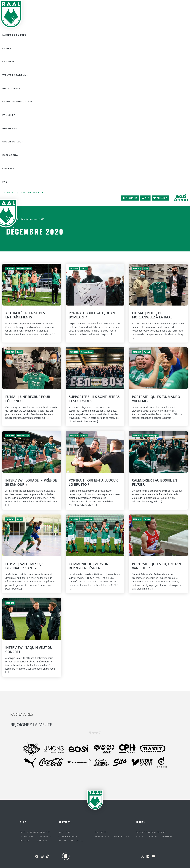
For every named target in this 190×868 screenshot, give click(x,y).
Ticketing (132, 198)
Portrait (83, 268)
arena (181, 198)
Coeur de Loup (13, 142)
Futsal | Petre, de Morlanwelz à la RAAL (152, 315)
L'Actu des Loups (86, 352)
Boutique (65, 832)
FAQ (5, 182)
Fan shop (162, 198)
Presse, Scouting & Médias (112, 836)
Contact (8, 168)
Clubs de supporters (18, 102)
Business (9, 128)
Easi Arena (10, 155)
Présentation (28, 832)
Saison (7, 62)
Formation (143, 832)
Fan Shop (9, 115)
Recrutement (157, 832)
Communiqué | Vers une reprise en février (90, 566)
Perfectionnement (161, 836)
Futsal (146, 268)
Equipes (25, 841)
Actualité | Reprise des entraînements (25, 315)
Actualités (44, 832)
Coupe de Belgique (24, 268)
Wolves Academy (14, 75)
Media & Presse (35, 192)
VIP (147, 198)
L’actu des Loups (14, 35)
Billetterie (10, 88)
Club (6, 48)
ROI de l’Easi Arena (71, 841)
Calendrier (27, 836)
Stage (139, 836)
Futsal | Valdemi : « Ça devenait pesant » (24, 566)
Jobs (23, 192)
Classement (44, 836)
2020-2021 (10, 268)
